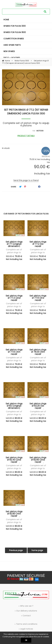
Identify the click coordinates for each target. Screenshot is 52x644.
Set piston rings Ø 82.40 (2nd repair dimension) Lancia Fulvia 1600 (14, 460)
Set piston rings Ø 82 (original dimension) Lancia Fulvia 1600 (14, 406)
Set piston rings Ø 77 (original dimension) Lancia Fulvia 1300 (14, 244)
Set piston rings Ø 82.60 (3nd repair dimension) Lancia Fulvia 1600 (38, 460)
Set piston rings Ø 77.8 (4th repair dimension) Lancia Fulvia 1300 (14, 352)
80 (14, 420)
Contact (27, 616)
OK (26, 640)
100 (10, 256)
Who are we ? (27, 606)
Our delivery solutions (27, 611)
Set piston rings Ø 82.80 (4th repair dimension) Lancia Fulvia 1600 (14, 514)
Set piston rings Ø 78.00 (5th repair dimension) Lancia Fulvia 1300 (38, 352)
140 (10, 418)
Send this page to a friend (26, 180)
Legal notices (27, 629)
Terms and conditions (27, 624)
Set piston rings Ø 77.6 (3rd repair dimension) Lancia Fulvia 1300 (38, 298)
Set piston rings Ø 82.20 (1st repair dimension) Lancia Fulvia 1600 (38, 406)
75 (14, 258)
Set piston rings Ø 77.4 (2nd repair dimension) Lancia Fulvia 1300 (14, 298)
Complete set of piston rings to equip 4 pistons (14, 252)
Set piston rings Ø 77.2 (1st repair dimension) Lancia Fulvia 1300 (26, 112)
